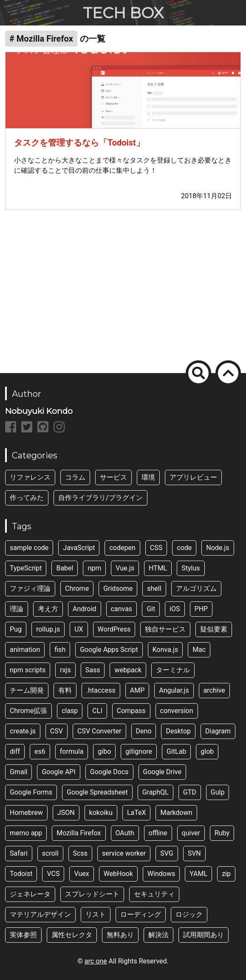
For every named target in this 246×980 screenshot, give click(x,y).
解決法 (158, 935)
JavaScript (79, 548)
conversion (177, 711)
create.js (23, 731)
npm (94, 568)
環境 (148, 477)
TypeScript (26, 568)
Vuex (81, 874)
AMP (137, 690)
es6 (40, 751)
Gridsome (118, 588)
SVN (194, 853)
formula (72, 751)
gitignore (139, 751)
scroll (50, 853)
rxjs (65, 670)
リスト (96, 914)
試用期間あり (204, 935)
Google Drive (162, 772)
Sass (93, 670)
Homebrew (26, 813)
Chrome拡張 (28, 711)
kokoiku (101, 813)
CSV (57, 731)
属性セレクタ (72, 935)
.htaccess (101, 690)
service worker (124, 853)
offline (158, 833)
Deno (144, 731)
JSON (66, 813)
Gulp (218, 792)
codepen (122, 548)
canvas (122, 609)
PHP (201, 609)
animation (25, 650)
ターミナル (173, 670)
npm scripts (28, 670)
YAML (198, 874)
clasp (70, 711)
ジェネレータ (30, 894)
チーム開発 (27, 690)
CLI (97, 711)
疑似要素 (214, 629)
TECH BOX (123, 13)
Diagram (218, 731)
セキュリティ (154, 894)
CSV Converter (99, 731)
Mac (199, 650)
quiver (191, 833)
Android (85, 609)
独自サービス (165, 629)
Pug (16, 629)
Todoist (21, 874)
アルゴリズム (196, 588)
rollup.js (48, 629)
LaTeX (137, 813)
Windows (161, 874)
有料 (65, 690)
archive (214, 690)
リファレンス (30, 477)
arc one (96, 961)
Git (151, 609)
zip (226, 874)
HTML (158, 568)
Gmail (18, 772)
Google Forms (31, 792)
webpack (128, 670)
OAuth (125, 833)
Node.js (218, 548)
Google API (58, 772)
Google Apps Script (109, 650)
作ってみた (27, 498)
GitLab (176, 751)
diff (15, 751)
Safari (19, 853)
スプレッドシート (92, 894)
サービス (113, 477)
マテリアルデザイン (40, 914)
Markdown (176, 813)
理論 (17, 609)
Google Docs (109, 772)
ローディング (141, 914)
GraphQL (156, 792)
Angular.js (174, 690)
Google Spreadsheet (97, 792)
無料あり (120, 935)
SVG (167, 853)
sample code (29, 548)
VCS (53, 874)
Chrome (77, 588)
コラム (75, 477)
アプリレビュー (193, 477)
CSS (156, 548)
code (184, 548)
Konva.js (165, 650)
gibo (104, 751)
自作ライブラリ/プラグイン (100, 498)
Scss (80, 853)
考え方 (48, 609)
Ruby (222, 833)
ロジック (189, 914)
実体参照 (23, 935)
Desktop (178, 731)
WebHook (118, 874)
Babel (65, 568)
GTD (190, 792)
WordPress (114, 629)
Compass (131, 711)
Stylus (191, 568)
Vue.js (125, 568)
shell (154, 588)
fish (60, 650)
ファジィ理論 (30, 588)
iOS (175, 609)
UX (79, 629)
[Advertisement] (123, 286)
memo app (26, 833)
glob (207, 751)
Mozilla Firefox (79, 833)
